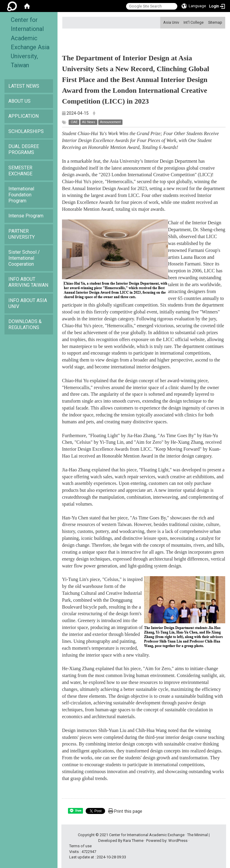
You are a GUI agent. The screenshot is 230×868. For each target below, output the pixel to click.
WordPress (178, 841)
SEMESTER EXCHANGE (20, 171)
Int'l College (194, 22)
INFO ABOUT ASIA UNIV (28, 303)
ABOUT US (19, 101)
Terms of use (80, 846)
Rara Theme (133, 841)
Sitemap (215, 22)
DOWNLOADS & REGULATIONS (25, 324)
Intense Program (26, 216)
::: (161, 22)
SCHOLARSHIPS (26, 131)
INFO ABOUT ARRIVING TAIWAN (28, 282)
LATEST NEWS (24, 86)
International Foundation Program (21, 195)
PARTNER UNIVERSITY (22, 234)
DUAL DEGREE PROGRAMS (24, 149)
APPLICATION (24, 116)
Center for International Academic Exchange (147, 835)
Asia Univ (171, 22)
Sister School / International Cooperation (24, 258)
